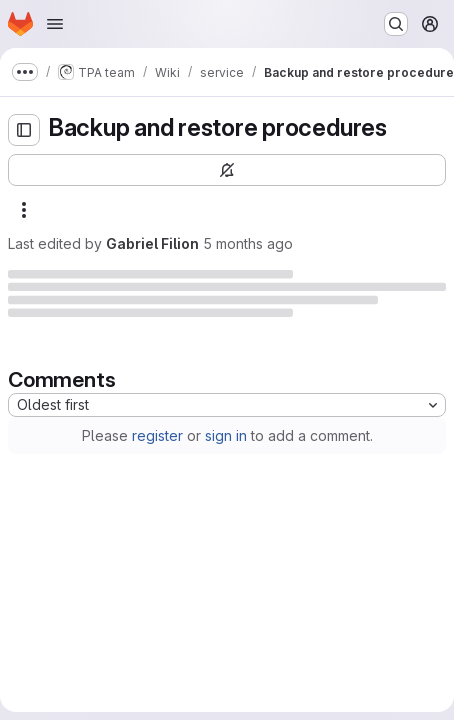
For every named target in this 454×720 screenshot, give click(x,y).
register (157, 435)
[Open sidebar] (24, 130)
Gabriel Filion (152, 243)
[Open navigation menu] (55, 24)
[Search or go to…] (396, 24)
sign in (226, 435)
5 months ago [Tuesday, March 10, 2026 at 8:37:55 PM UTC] (248, 243)
